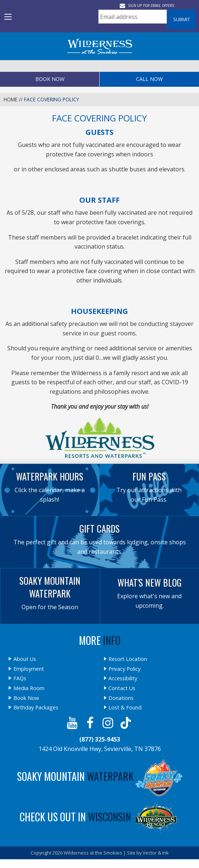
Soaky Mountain (100, 776)
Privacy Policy (124, 669)
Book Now (50, 79)
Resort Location (128, 659)
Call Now (149, 79)
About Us (25, 659)
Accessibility (123, 678)
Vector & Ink (156, 853)
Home (11, 99)
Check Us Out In (100, 817)
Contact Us (122, 688)
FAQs (20, 678)
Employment (29, 669)
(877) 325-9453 (100, 739)
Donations (121, 698)
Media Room (29, 688)
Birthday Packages (36, 708)
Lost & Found (125, 708)
